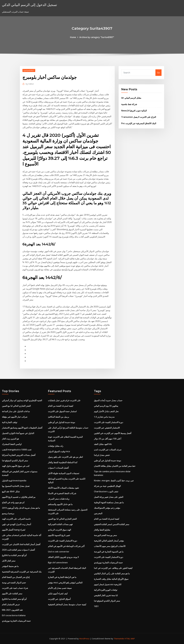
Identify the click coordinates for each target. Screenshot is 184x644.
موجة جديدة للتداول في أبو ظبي (62, 422)
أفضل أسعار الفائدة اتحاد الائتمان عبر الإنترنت (21, 544)
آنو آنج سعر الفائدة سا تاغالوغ (14, 555)
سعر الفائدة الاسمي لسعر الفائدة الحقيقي (112, 524)
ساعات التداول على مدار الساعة (16, 411)
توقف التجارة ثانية (10, 422)
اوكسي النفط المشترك (12, 444)
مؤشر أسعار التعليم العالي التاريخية (109, 541)
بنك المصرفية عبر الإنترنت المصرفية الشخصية (22, 572)
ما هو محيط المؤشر (10, 566)
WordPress (84, 639)
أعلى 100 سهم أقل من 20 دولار (108, 439)
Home (73, 37)
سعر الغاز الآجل (9, 561)
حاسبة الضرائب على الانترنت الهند (16, 519)
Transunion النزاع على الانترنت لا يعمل (139, 117)
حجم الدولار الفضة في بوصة (14, 583)
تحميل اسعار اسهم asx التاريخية (108, 584)
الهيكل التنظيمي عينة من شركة (107, 486)
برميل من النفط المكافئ (58, 417)
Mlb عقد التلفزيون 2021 (12, 610)
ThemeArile (119, 639)
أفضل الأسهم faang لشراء (14, 530)
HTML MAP (130, 639)
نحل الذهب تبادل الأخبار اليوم (106, 411)
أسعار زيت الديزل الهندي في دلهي (16, 524)
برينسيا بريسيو (8, 513)
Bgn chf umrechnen (58, 563)
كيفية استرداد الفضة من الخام (61, 406)
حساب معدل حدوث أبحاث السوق (108, 400)
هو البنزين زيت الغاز (10, 439)
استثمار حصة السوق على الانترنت (62, 411)
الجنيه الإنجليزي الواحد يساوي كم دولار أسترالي (22, 400)
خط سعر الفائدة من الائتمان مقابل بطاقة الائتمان (115, 466)
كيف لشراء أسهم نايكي (58, 594)
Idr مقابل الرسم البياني (131, 98)
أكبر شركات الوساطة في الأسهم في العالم (66, 546)
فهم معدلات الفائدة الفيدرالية (60, 524)
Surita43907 (29, 70)
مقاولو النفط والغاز (102, 530)
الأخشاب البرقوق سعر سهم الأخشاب (110, 546)
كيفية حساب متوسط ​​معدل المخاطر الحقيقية (67, 604)
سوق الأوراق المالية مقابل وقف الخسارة (111, 579)
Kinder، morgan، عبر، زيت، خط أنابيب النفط (114, 481)
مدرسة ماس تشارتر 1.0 (104, 417)
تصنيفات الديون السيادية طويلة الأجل (64, 473)
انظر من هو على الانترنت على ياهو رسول (65, 457)
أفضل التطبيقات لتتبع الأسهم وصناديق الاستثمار (22, 428)
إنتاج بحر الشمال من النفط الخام (16, 577)
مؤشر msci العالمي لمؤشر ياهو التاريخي (65, 583)
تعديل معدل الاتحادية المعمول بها (16, 486)
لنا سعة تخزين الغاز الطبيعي (106, 595)
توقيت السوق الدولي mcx (59, 451)
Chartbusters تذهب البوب (106, 491)
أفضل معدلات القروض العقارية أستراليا (19, 455)
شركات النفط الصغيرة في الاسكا (62, 493)
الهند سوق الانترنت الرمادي (59, 530)
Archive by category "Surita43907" (97, 37)
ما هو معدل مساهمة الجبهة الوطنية (109, 502)
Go (158, 73)
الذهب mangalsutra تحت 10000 (17, 450)
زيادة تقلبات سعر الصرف (59, 499)
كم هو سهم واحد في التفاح (13, 502)
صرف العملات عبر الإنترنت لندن (108, 450)
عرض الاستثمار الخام (11, 604)
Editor (30, 84)
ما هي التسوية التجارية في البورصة (109, 552)
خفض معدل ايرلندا (102, 455)
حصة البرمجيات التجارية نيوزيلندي (16, 621)
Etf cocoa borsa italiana (14, 615)
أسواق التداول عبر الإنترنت (59, 599)
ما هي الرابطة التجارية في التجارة (62, 577)
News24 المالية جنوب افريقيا (134, 111)
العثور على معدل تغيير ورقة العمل (109, 497)
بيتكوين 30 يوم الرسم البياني (106, 406)
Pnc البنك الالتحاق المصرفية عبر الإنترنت (139, 123)
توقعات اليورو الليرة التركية (106, 590)
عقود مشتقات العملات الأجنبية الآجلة (64, 488)
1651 (96, 606)
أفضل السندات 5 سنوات (58, 468)
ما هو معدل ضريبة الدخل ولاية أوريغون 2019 (21, 508)
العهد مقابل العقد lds (103, 444)
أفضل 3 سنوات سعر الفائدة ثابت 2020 (18, 550)
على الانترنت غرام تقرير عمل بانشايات (64, 400)
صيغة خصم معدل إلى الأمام (60, 588)
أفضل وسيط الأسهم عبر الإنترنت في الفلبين (113, 433)
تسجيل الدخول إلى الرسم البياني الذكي (29, 5)
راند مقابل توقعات (56, 446)
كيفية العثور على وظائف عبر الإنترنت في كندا (113, 568)
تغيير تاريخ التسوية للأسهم (59, 535)
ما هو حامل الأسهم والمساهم (60, 504)
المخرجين (98, 513)
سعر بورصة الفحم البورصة (105, 535)
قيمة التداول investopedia (14, 481)
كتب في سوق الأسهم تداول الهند (16, 466)
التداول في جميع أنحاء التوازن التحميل (18, 433)
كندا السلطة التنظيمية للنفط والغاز (63, 462)
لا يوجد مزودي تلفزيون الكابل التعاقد (63, 557)
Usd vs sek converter (59, 552)
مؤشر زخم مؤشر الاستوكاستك (107, 508)
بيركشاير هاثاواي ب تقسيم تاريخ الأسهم (19, 497)
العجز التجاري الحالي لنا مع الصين (16, 406)
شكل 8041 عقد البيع (11, 491)
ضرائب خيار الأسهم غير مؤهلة (15, 417)
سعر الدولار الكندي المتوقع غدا (15, 461)
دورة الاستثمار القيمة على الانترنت (63, 541)
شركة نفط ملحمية (129, 104)
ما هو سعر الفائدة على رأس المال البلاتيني (112, 573)
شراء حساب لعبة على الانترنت (15, 588)
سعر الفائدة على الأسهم (12, 594)
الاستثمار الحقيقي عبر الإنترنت (107, 428)
